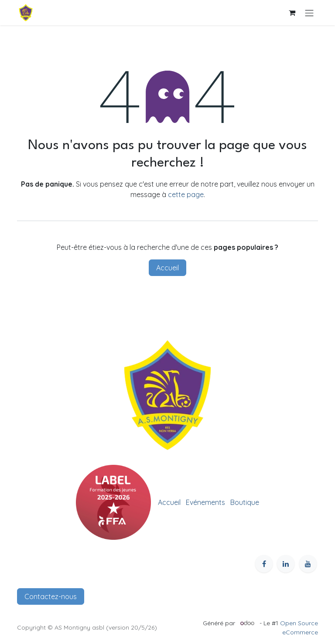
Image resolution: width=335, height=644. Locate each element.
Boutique (245, 502)
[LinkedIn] (286, 564)
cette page (186, 194)
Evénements (205, 502)
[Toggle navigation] (309, 13)
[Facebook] (264, 564)
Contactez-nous (51, 596)
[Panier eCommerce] (292, 13)
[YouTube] (308, 564)
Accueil (167, 268)
